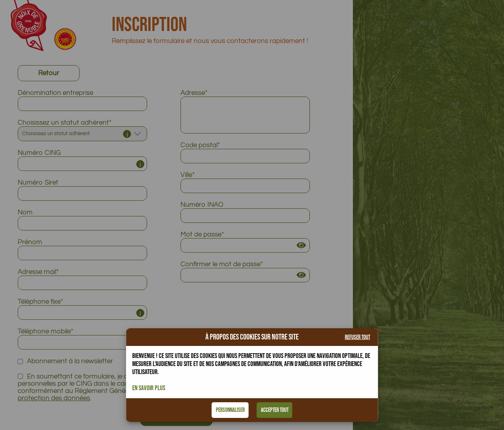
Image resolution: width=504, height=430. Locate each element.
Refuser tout (358, 337)
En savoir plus (149, 388)
